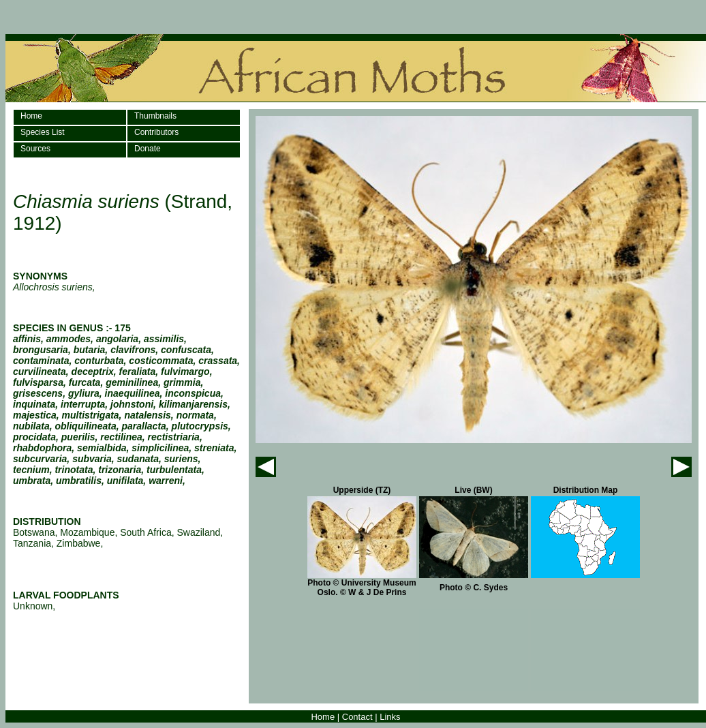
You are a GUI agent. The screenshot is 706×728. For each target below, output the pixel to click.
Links (390, 717)
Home (31, 116)
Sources (35, 149)
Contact (357, 717)
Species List (43, 132)
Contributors (156, 132)
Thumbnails (155, 116)
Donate (148, 149)
